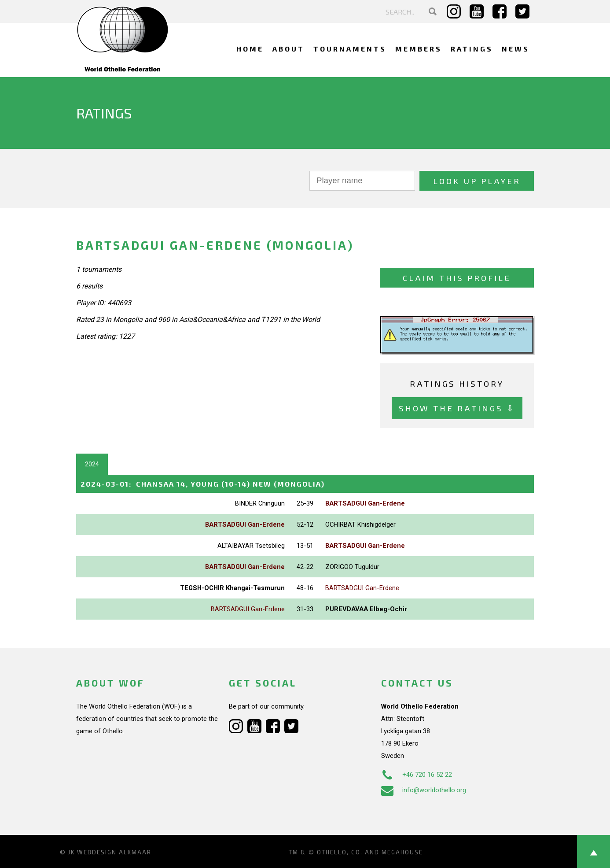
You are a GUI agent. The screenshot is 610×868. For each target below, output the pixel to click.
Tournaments (350, 49)
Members (419, 49)
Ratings (472, 49)
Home (250, 49)
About (288, 49)
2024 (92, 464)
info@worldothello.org (424, 790)
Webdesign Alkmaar (114, 852)
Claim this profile (457, 278)
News (516, 49)
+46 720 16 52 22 (417, 775)
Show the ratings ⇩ (457, 408)
